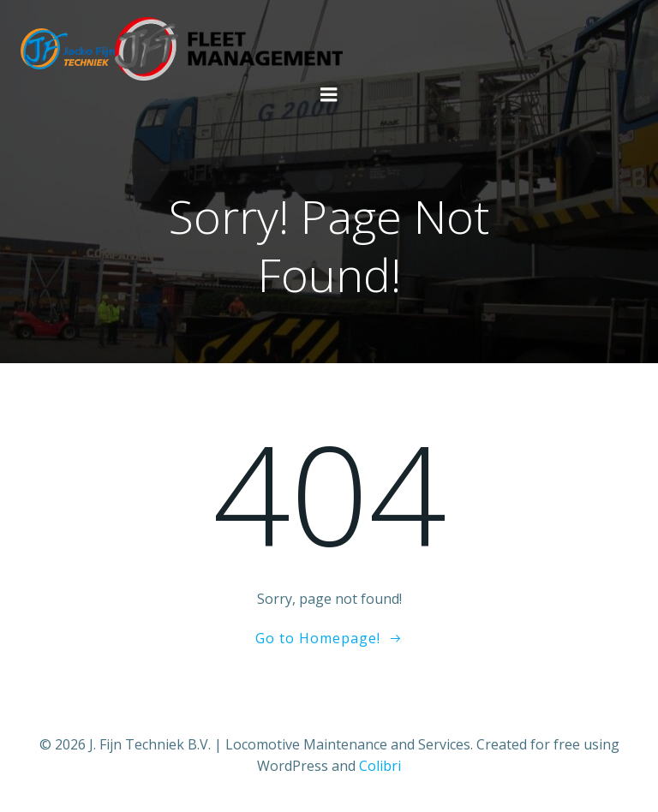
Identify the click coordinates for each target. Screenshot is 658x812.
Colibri (380, 766)
